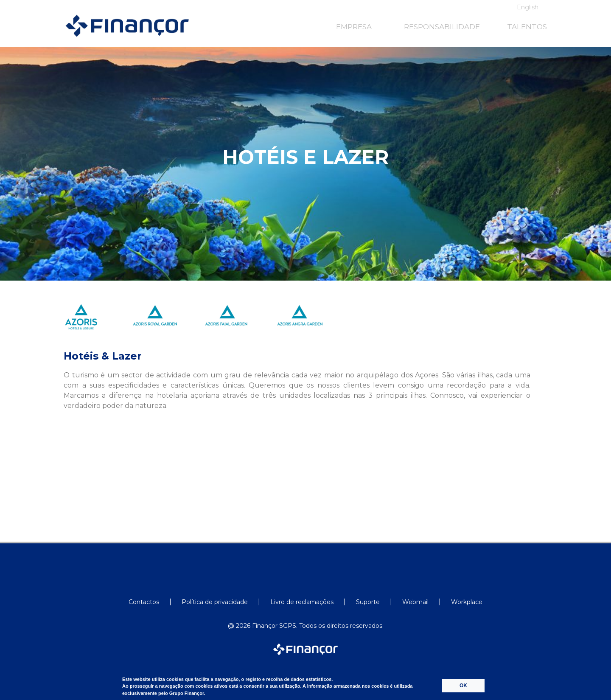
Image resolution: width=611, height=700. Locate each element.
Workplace (467, 602)
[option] (91, 323)
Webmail (415, 602)
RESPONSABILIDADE (442, 27)
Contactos (144, 602)
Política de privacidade (215, 602)
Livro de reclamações (302, 602)
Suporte (368, 602)
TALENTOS (527, 27)
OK (463, 686)
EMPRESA (354, 27)
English (528, 7)
